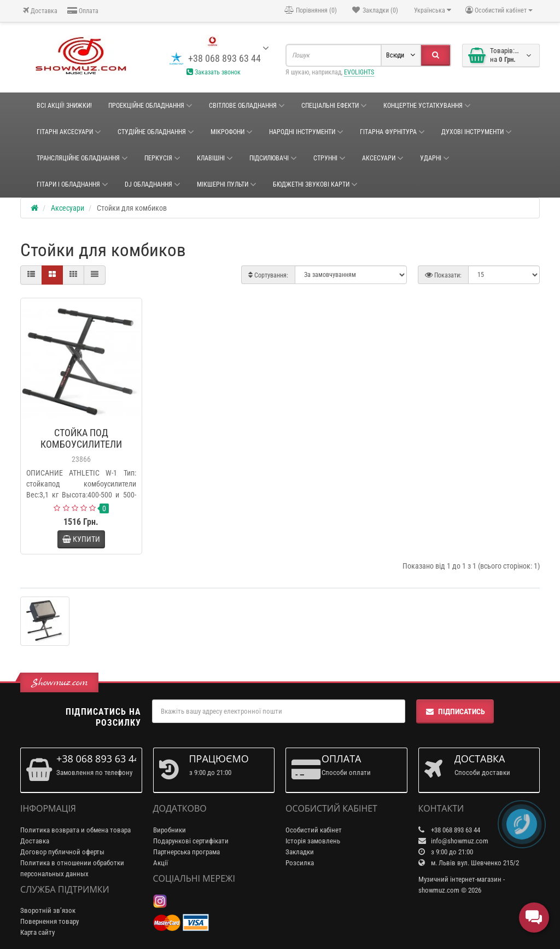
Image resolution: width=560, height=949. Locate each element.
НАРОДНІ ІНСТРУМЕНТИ (306, 132)
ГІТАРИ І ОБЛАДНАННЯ (72, 184)
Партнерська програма (186, 852)
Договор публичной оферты (62, 852)
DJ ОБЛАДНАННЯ (153, 184)
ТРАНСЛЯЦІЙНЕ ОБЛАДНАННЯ (82, 158)
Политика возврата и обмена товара (75, 830)
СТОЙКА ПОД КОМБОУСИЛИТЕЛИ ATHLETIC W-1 (81, 444)
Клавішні (215, 158)
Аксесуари (383, 158)
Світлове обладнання (247, 106)
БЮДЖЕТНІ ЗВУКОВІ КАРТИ (315, 184)
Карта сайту (37, 932)
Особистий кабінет (314, 830)
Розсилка (300, 863)
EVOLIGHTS (359, 72)
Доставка (40, 11)
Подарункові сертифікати (191, 841)
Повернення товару (49, 921)
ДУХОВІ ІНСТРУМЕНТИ (477, 132)
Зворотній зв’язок (48, 910)
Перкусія (162, 158)
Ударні (435, 158)
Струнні (329, 158)
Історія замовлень (313, 841)
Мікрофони (232, 132)
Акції (161, 863)
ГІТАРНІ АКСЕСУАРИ (69, 132)
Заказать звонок (214, 72)
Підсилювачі (273, 158)
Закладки (300, 852)
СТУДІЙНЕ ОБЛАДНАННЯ (156, 132)
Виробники (170, 830)
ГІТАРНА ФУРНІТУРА (392, 132)
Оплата (83, 11)
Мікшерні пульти (227, 184)
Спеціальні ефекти (334, 106)
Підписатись (455, 711)
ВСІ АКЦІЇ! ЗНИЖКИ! (64, 106)
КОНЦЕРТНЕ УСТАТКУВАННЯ (427, 106)
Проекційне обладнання (150, 106)
